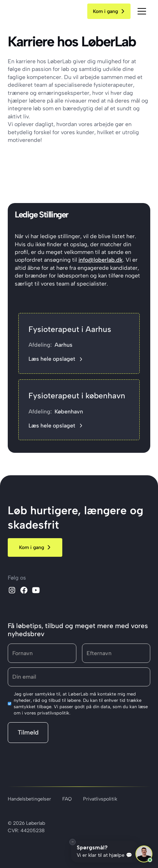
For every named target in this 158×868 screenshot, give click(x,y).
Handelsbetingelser (29, 799)
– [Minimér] (73, 841)
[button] (142, 11)
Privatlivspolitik (100, 799)
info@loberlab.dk (101, 260)
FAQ (67, 799)
